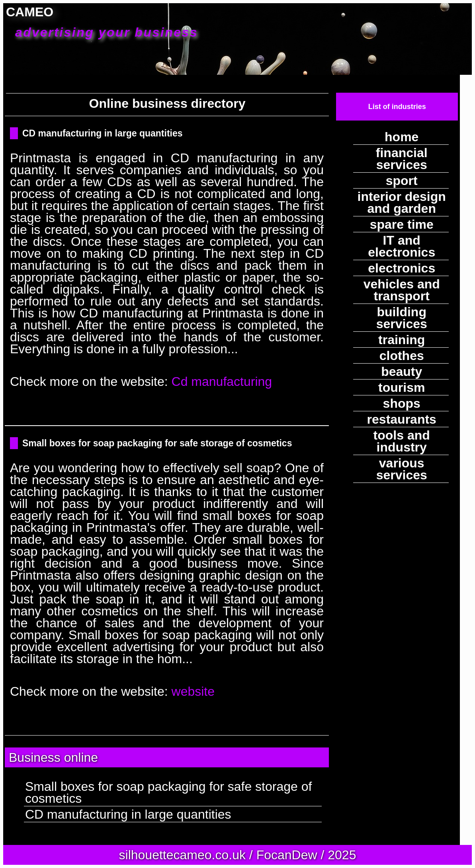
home (402, 137)
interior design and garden (402, 202)
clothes (402, 356)
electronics (402, 268)
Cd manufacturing (222, 381)
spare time (402, 224)
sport (402, 181)
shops (402, 403)
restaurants (402, 419)
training (402, 340)
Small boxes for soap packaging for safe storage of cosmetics (157, 443)
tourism (402, 387)
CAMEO (102, 23)
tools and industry (402, 441)
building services (402, 318)
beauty (402, 372)
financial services (402, 159)
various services (402, 469)
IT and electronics (402, 246)
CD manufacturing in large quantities (103, 133)
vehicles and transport (402, 290)
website (193, 691)
